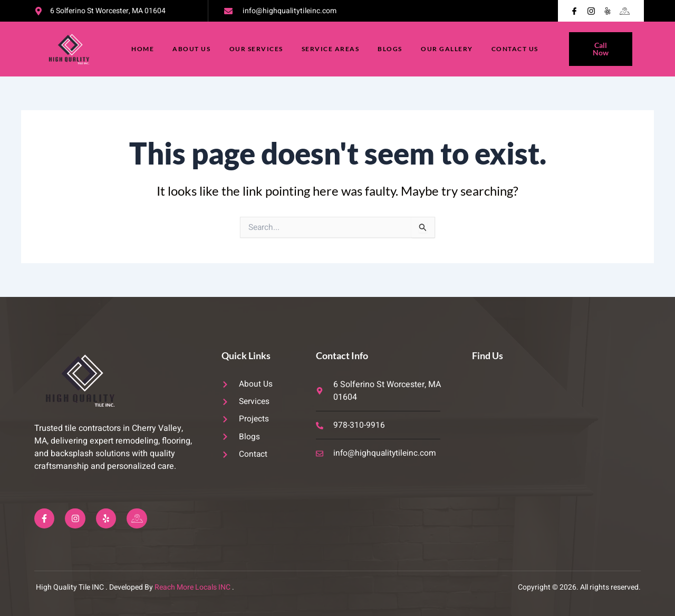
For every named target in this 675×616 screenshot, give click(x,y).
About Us (191, 49)
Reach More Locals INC (192, 587)
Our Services (256, 49)
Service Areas (331, 49)
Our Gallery (448, 49)
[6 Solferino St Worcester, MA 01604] (556, 434)
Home (142, 49)
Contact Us (517, 49)
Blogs (391, 49)
